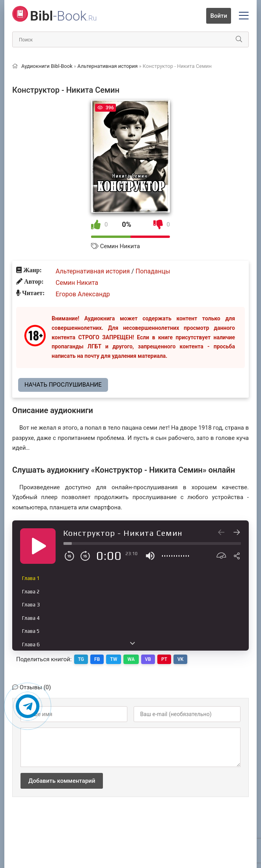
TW (114, 659)
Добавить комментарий (62, 781)
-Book (63, 16)
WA (131, 659)
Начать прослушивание (63, 385)
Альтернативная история (93, 271)
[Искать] (239, 39)
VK (180, 659)
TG (81, 659)
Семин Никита (120, 246)
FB (97, 659)
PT (164, 659)
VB (148, 659)
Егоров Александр (83, 294)
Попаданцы (153, 271)
